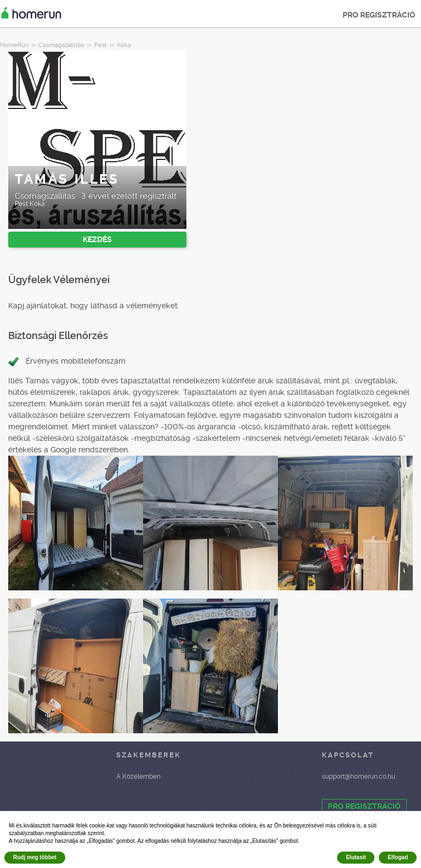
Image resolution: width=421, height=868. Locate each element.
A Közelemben (138, 777)
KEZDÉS (97, 239)
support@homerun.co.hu (359, 777)
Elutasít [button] (356, 857)
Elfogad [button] (398, 857)
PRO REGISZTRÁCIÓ (379, 15)
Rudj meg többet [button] (35, 857)
